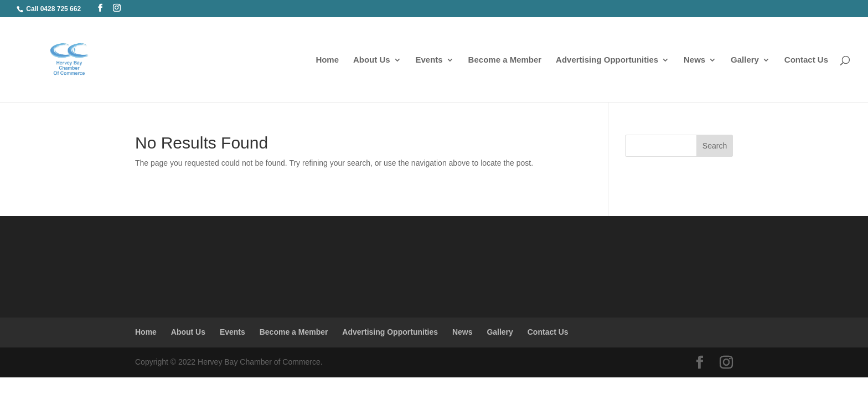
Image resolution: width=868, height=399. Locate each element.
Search (715, 146)
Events (429, 60)
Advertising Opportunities (607, 60)
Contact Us (806, 60)
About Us (372, 60)
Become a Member (505, 60)
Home (327, 60)
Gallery (745, 60)
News (694, 60)
